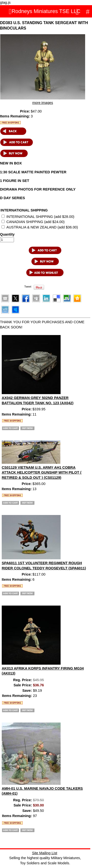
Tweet (28, 287)
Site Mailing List (45, 853)
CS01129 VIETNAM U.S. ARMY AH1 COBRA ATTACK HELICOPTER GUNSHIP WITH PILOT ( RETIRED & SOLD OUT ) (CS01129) (42, 473)
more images (43, 103)
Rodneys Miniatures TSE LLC (46, 11)
